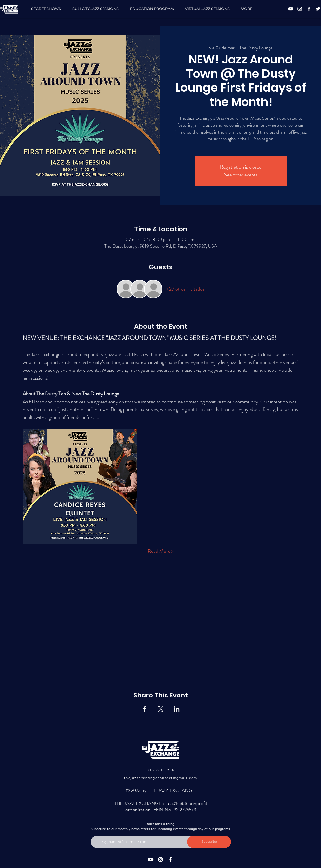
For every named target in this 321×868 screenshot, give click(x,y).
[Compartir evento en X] (161, 709)
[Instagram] (300, 9)
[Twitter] (318, 9)
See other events (241, 175)
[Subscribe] (209, 842)
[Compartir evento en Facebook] (145, 709)
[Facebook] (309, 9)
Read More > (161, 551)
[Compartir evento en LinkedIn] (177, 709)
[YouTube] (291, 9)
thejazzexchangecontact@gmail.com (161, 778)
